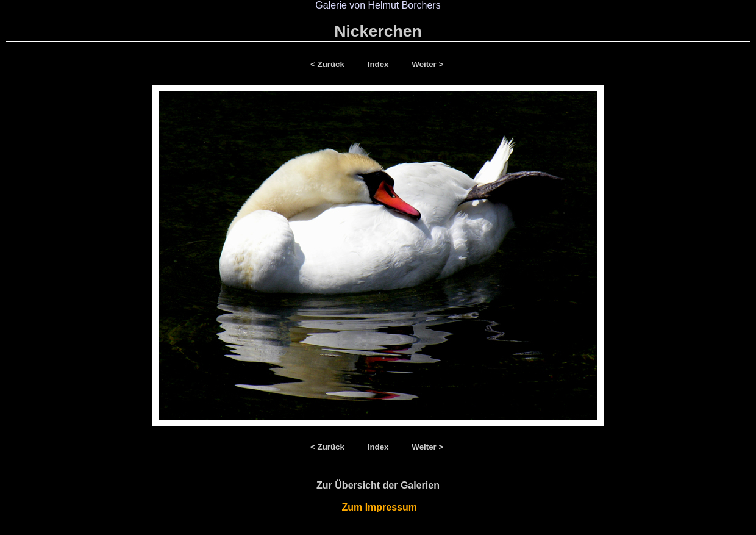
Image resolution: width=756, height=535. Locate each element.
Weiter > (427, 64)
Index (380, 64)
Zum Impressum (378, 507)
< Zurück (330, 64)
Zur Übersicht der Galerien (378, 485)
